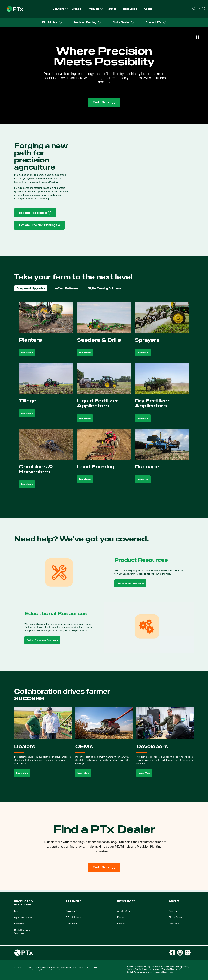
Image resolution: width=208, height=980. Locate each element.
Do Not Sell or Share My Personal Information (53, 967)
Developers (71, 923)
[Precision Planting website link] (39, 225)
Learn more (143, 479)
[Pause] (198, 37)
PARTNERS (73, 901)
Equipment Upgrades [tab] (31, 288)
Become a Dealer (74, 911)
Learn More (27, 352)
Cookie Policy (57, 970)
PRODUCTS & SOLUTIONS (24, 903)
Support (121, 923)
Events (121, 917)
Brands (18, 911)
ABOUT (174, 901)
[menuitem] (60, 9)
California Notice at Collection (85, 967)
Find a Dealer (175, 917)
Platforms (19, 923)
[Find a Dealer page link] (104, 102)
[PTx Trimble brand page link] (35, 213)
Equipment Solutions (25, 917)
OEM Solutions (73, 917)
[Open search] (194, 9)
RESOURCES (126, 901)
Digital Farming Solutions (22, 931)
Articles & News (125, 911)
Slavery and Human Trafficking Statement (32, 970)
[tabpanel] (104, 399)
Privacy (30, 967)
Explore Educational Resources (42, 640)
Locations (174, 923)
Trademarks (69, 970)
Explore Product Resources (130, 583)
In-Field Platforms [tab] (66, 288)
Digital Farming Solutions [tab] (105, 288)
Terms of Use (19, 967)
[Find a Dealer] (104, 867)
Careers (173, 911)
